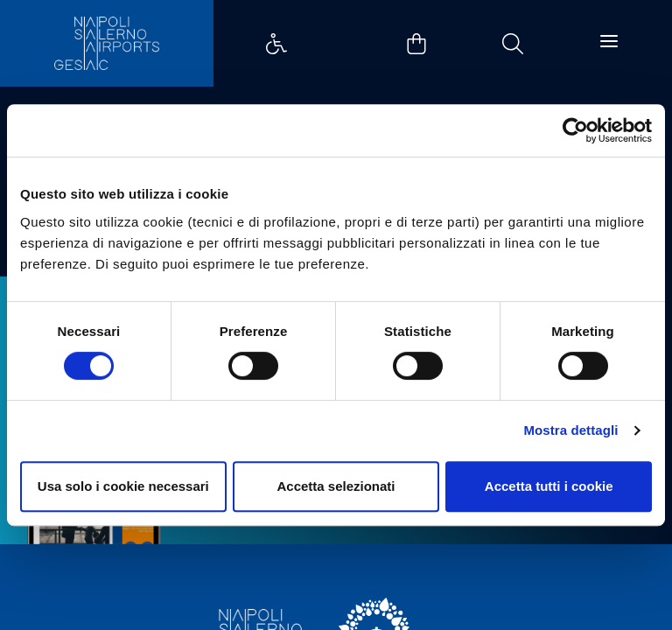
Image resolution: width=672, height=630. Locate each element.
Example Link (276, 44)
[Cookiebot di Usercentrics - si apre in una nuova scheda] (575, 130)
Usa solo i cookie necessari (123, 486)
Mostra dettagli (570, 430)
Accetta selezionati (336, 486)
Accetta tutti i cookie (549, 486)
